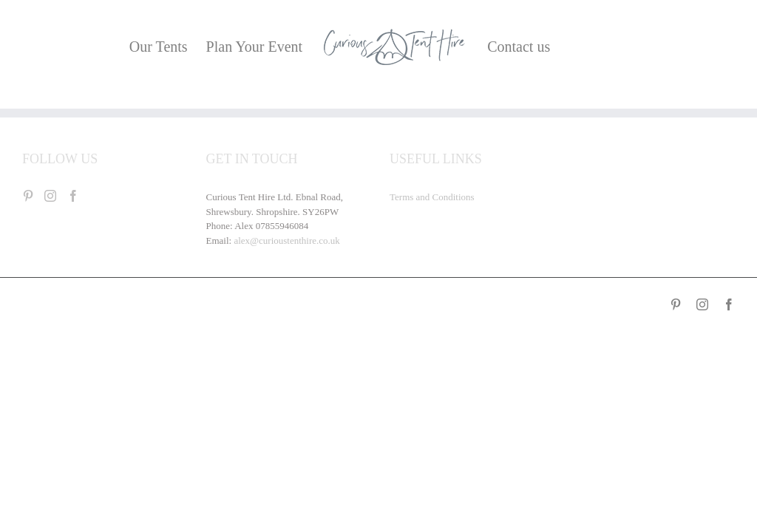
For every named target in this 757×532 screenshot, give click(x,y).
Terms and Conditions (432, 197)
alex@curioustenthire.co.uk (286, 241)
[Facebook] (73, 196)
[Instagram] (50, 196)
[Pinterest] (28, 196)
